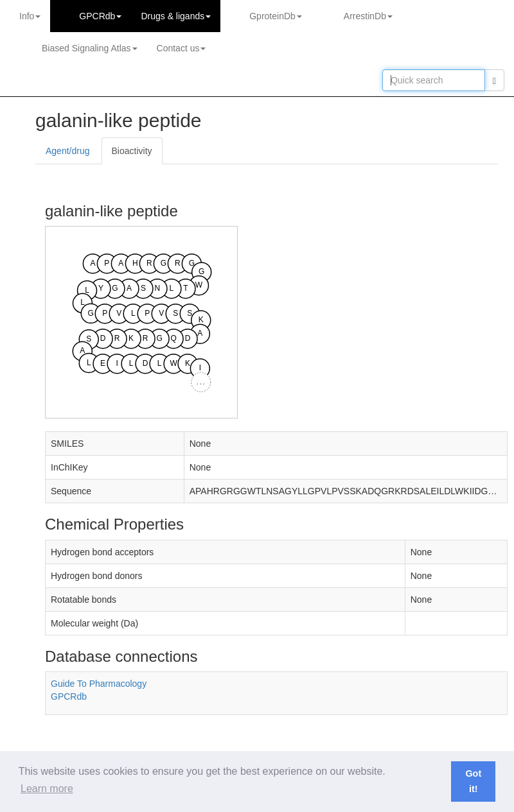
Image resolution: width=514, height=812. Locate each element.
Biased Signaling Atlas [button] (90, 48)
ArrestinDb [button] (368, 16)
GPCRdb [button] (100, 16)
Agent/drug (68, 151)
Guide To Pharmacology (99, 684)
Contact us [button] (182, 48)
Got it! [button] (473, 781)
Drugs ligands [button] (176, 16)
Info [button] (30, 16)
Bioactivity (132, 151)
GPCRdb (69, 696)
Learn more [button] (47, 789)
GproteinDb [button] (276, 16)
